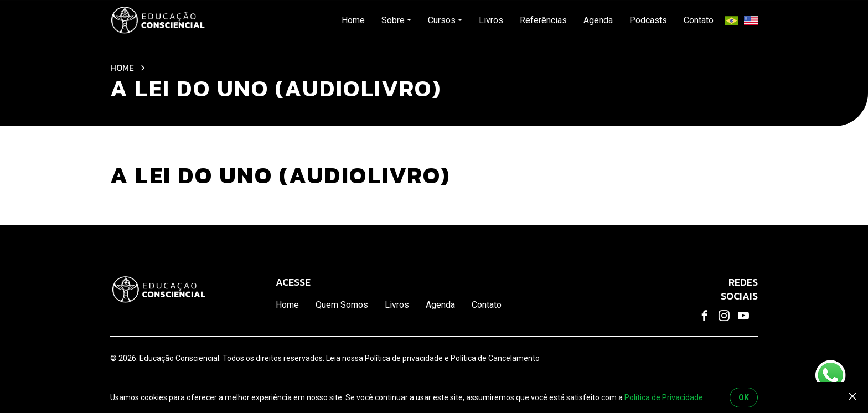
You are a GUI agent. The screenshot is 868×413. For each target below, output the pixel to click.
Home (122, 68)
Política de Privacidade (664, 397)
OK (744, 397)
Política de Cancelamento (495, 358)
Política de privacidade (404, 358)
